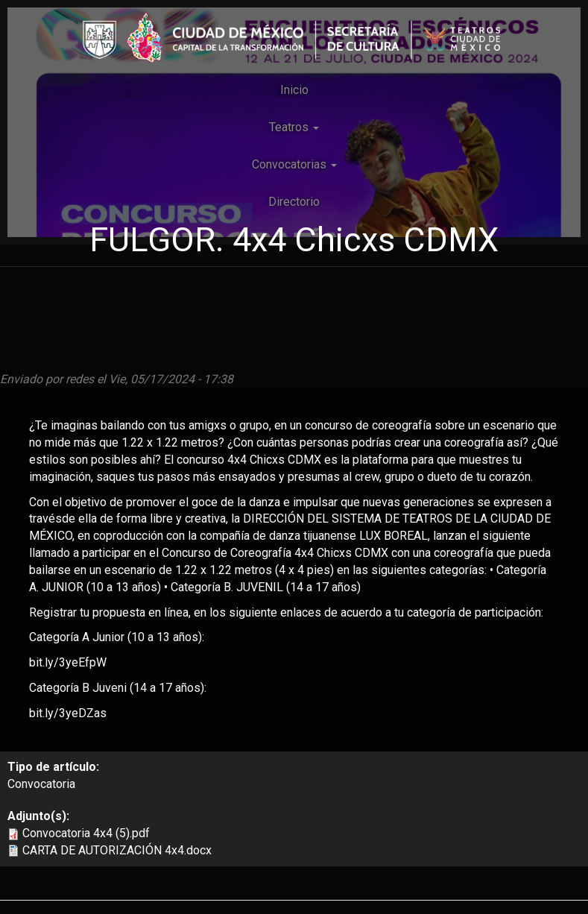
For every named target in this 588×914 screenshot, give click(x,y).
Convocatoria (41, 784)
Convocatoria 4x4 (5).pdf (86, 833)
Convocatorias (294, 164)
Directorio (294, 202)
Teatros (294, 127)
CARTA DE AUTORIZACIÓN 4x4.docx (117, 850)
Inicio (294, 90)
